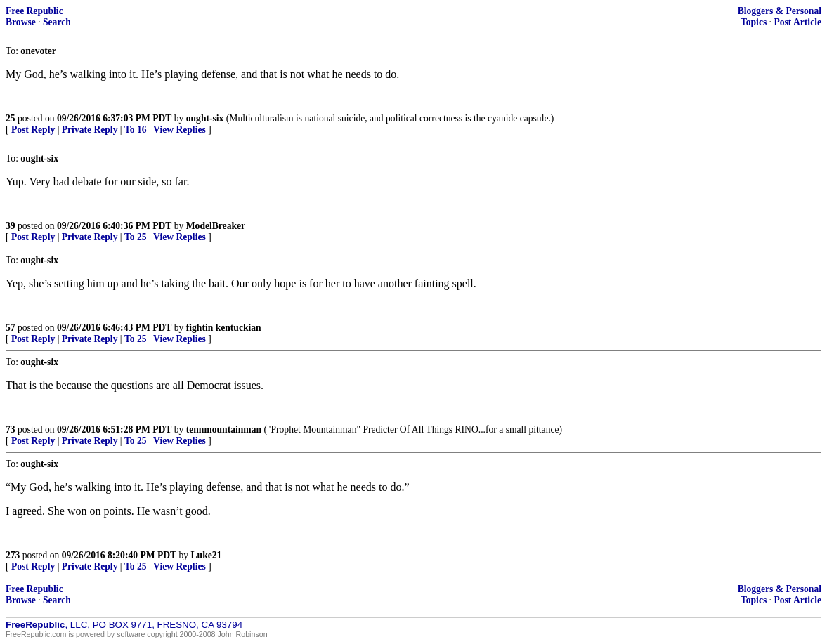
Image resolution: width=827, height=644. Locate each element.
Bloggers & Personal (780, 11)
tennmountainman (224, 429)
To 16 (136, 130)
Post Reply (33, 130)
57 (11, 328)
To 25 (136, 237)
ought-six (205, 118)
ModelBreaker (216, 226)
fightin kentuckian (224, 328)
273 (13, 555)
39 (11, 226)
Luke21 (207, 555)
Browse (21, 22)
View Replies (180, 130)
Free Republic (34, 11)
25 (11, 118)
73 (11, 429)
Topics (754, 22)
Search (57, 22)
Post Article (797, 22)
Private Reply (90, 130)
